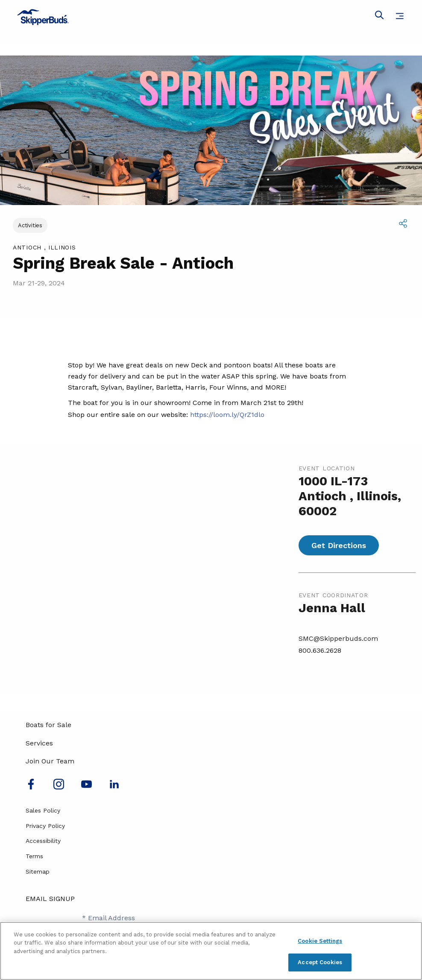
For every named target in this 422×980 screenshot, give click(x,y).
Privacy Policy (45, 826)
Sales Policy (43, 810)
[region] (211, 951)
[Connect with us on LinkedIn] (114, 787)
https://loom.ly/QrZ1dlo (227, 415)
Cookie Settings (320, 941)
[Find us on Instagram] (59, 787)
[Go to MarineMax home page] (211, 17)
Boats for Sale (48, 725)
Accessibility (43, 841)
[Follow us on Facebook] (31, 787)
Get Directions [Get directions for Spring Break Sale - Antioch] (339, 545)
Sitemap (38, 871)
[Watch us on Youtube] (86, 787)
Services (39, 743)
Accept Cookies (320, 962)
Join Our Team (50, 761)
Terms (34, 856)
